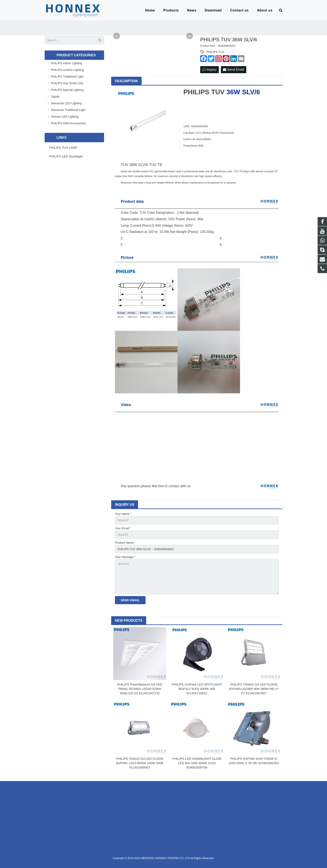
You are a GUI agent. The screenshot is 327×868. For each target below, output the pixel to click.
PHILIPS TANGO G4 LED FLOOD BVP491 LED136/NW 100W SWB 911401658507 (140, 763)
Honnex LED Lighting (65, 117)
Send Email (234, 70)
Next (190, 36)
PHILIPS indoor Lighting (66, 63)
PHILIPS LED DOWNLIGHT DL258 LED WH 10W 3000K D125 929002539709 (197, 763)
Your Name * (123, 514)
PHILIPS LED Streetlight (66, 156)
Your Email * (123, 528)
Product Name (124, 543)
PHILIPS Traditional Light (67, 77)
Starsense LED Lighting (66, 103)
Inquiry (209, 70)
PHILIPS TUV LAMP (63, 148)
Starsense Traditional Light (68, 110)
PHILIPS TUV (215, 52)
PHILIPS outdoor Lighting (67, 70)
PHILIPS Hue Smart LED (67, 83)
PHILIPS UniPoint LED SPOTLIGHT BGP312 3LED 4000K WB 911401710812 (197, 689)
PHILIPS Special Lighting (67, 90)
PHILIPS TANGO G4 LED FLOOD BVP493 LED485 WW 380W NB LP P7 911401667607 (254, 689)
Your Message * (125, 557)
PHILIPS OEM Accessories (68, 123)
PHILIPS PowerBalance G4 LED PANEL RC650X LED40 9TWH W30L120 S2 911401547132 (140, 689)
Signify (55, 97)
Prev (117, 36)
